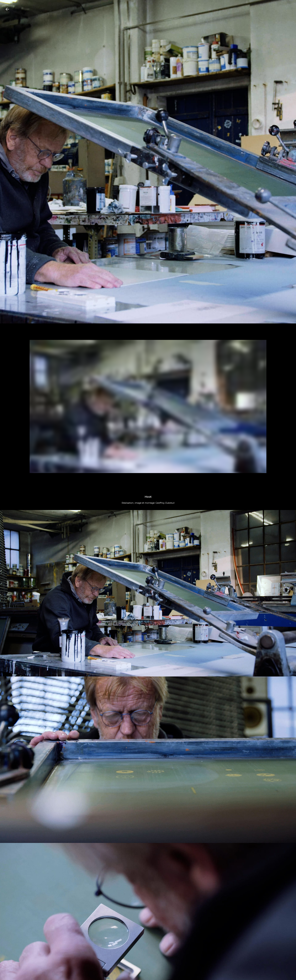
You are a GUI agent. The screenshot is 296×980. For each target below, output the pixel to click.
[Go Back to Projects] (7, 9)
